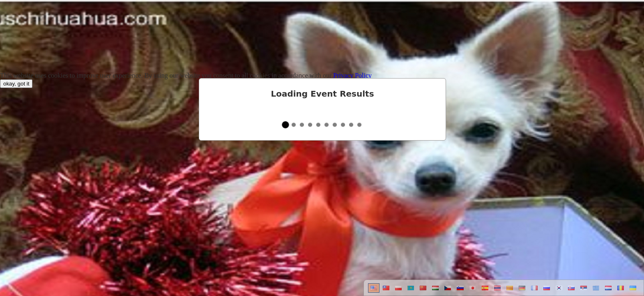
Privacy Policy (352, 75)
